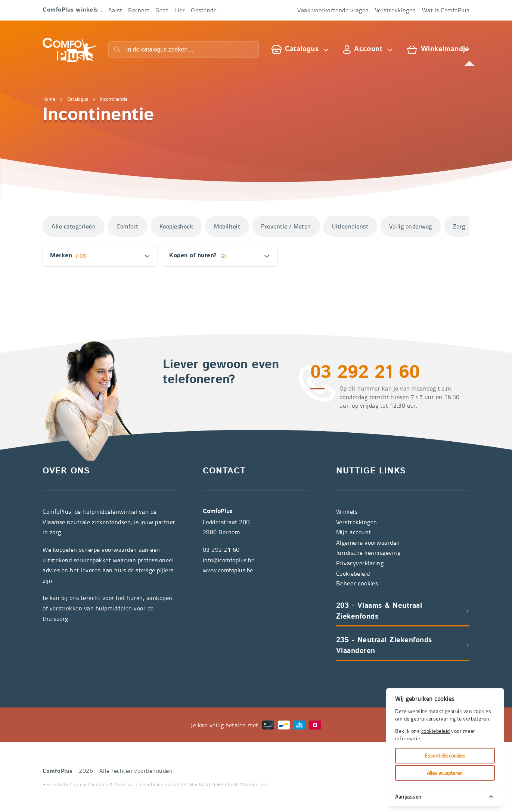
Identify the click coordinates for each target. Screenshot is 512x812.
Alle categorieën (74, 226)
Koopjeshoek (176, 226)
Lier (180, 10)
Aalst (115, 10)
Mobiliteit (227, 226)
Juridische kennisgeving (368, 553)
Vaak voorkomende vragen (333, 10)
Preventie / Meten (286, 226)
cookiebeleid (436, 731)
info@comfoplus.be (229, 560)
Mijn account (354, 532)
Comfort (128, 226)
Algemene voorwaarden (368, 542)
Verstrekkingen (395, 10)
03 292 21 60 (365, 373)
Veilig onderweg (411, 226)
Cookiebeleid (353, 573)
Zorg (459, 226)
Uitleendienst (350, 226)
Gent (162, 10)
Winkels (347, 511)
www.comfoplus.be (228, 570)
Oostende (204, 10)
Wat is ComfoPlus (446, 10)
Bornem (139, 10)
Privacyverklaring (360, 563)
